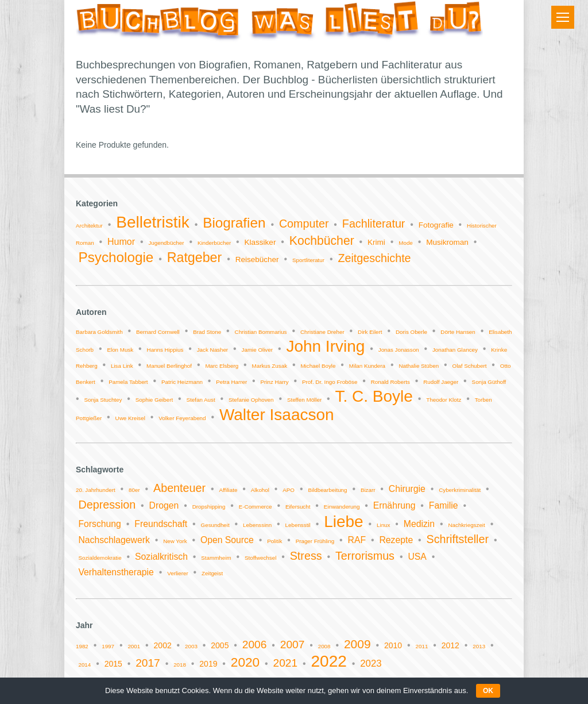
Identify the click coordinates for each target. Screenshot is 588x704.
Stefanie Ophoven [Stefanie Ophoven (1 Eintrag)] (251, 400)
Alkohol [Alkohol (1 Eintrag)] (260, 490)
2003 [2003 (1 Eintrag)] (191, 646)
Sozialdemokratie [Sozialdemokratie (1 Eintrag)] (100, 558)
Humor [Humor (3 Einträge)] (121, 242)
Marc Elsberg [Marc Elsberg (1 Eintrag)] (222, 366)
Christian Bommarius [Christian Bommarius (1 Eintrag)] (261, 332)
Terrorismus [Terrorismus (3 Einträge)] (365, 556)
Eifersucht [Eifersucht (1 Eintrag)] (298, 507)
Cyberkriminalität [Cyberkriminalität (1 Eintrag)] (460, 490)
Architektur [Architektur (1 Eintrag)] (89, 226)
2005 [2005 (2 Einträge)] (220, 645)
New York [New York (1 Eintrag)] (175, 541)
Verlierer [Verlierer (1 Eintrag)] (177, 573)
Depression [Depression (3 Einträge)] (107, 505)
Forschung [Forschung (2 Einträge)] (99, 524)
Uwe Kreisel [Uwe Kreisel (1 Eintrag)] (130, 418)
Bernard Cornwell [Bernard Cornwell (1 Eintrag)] (158, 332)
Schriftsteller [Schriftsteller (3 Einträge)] (458, 539)
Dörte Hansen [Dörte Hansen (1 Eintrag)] (458, 332)
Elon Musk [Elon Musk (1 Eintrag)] (120, 350)
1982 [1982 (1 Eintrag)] (82, 646)
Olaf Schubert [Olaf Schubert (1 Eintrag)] (470, 366)
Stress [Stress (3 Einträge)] (306, 556)
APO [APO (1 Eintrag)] (289, 490)
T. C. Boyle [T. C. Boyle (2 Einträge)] (374, 396)
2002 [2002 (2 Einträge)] (163, 645)
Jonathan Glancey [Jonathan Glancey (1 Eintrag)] (455, 350)
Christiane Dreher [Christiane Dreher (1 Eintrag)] (322, 332)
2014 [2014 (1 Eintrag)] (84, 665)
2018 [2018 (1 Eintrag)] (180, 665)
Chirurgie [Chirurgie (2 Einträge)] (407, 489)
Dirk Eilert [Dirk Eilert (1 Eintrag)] (370, 332)
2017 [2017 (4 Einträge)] (148, 663)
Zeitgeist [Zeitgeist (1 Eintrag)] (212, 573)
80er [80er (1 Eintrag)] (134, 490)
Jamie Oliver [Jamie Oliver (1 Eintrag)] (257, 350)
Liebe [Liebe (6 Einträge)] (344, 522)
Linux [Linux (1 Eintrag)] (383, 525)
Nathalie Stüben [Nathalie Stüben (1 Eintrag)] (419, 366)
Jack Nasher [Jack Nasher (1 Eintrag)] (212, 350)
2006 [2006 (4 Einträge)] (255, 645)
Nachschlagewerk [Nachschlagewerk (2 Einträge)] (114, 540)
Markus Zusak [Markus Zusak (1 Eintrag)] (270, 366)
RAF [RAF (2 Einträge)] (357, 540)
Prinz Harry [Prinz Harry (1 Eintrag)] (275, 382)
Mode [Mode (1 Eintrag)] (406, 243)
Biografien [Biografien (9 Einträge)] (234, 223)
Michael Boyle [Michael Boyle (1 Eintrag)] (318, 366)
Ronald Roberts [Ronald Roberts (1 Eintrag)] (390, 382)
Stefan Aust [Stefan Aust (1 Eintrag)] (201, 400)
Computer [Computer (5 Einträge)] (304, 224)
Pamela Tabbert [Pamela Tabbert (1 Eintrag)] (128, 382)
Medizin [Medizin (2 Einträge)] (419, 524)
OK (488, 691)
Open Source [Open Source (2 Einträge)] (227, 540)
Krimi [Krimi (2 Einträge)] (376, 242)
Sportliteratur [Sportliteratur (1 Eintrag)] (308, 260)
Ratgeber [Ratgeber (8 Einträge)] (195, 257)
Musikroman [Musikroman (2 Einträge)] (447, 242)
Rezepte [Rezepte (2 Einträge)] (396, 540)
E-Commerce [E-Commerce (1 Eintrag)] (256, 507)
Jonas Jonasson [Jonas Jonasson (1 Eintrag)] (399, 350)
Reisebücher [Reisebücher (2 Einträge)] (257, 259)
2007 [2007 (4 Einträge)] (293, 645)
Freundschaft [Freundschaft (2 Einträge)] (161, 524)
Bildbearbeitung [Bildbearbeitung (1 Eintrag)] (327, 490)
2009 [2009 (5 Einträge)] (357, 644)
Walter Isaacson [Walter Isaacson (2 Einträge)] (277, 415)
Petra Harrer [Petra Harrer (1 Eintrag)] (231, 382)
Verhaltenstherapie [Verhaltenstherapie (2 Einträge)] (116, 572)
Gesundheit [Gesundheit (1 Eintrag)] (215, 525)
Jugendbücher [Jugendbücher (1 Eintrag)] (166, 243)
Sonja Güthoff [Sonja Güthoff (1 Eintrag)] (489, 382)
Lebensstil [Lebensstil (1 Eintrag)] (298, 525)
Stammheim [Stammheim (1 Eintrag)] (216, 558)
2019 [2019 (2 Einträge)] (208, 664)
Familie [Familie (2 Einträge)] (444, 505)
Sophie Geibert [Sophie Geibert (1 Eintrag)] (154, 400)
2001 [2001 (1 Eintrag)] (134, 646)
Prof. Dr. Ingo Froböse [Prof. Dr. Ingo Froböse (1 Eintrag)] (330, 382)
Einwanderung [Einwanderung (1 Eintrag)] (342, 507)
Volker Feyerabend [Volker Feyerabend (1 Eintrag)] (182, 418)
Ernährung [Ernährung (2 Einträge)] (394, 505)
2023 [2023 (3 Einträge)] (371, 663)
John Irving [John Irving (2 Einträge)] (325, 346)
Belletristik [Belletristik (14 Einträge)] (153, 222)
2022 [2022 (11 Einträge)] (329, 661)
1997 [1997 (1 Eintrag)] (108, 646)
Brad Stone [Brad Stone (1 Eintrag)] (207, 332)
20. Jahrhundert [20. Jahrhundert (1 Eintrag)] (96, 490)
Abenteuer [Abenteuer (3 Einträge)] (179, 488)
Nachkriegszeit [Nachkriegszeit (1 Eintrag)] (467, 525)
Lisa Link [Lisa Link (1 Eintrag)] (122, 366)
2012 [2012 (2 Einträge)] (450, 645)
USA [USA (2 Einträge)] (417, 557)
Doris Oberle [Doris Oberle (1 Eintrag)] (411, 332)
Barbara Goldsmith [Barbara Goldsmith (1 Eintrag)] (99, 332)
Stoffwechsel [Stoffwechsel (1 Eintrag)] (260, 558)
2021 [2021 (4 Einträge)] (286, 663)
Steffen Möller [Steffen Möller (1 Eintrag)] (304, 400)
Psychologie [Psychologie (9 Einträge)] (116, 257)
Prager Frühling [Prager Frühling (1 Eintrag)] (315, 541)
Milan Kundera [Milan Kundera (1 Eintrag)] (367, 366)
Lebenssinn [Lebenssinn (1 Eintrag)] (257, 525)
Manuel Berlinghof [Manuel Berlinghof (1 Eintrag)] (169, 366)
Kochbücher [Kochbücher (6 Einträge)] (322, 241)
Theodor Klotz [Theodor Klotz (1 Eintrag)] (444, 400)
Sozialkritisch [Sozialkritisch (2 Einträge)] (161, 557)
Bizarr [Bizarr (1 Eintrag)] (368, 490)
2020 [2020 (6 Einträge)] (245, 662)
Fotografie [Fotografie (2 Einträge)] (436, 225)
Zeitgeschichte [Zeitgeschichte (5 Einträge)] (374, 258)
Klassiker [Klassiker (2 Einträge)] (260, 242)
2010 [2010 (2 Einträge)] (393, 645)
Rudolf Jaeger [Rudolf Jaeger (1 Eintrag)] (441, 382)
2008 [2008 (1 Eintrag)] (324, 646)
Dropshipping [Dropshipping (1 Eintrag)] (209, 507)
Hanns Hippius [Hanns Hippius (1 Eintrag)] (165, 350)
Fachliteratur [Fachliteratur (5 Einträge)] (374, 224)
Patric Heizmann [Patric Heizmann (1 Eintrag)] (182, 382)
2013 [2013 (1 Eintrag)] (479, 646)
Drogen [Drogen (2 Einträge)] (164, 505)
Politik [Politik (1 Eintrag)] (274, 541)
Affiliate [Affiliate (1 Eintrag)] (228, 490)
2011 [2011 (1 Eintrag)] (422, 646)
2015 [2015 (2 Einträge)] (113, 664)
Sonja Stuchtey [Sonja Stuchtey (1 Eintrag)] (103, 400)
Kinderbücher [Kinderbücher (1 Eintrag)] (214, 243)
